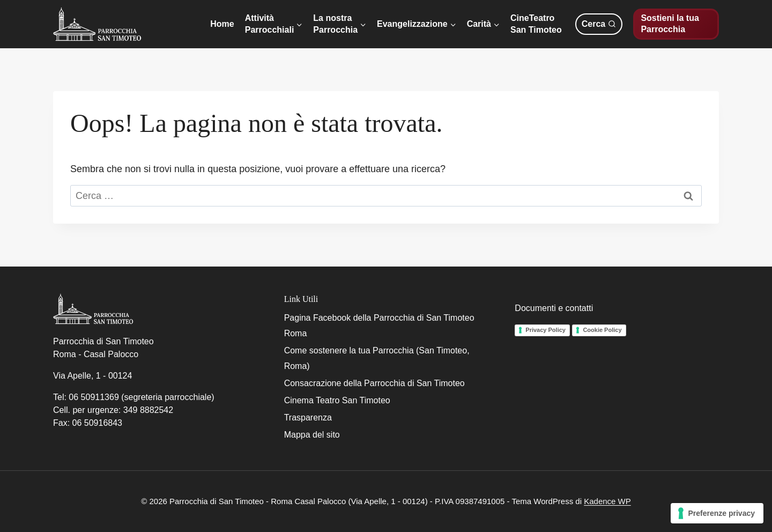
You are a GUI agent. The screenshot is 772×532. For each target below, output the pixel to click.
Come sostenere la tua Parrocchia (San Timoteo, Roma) (377, 358)
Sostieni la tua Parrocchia (670, 24)
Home (222, 24)
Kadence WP (607, 501)
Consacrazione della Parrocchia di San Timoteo (374, 383)
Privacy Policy (545, 330)
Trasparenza (308, 418)
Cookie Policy (602, 330)
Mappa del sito (312, 435)
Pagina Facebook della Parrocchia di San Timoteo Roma (379, 326)
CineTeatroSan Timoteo (536, 24)
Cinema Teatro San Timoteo (337, 400)
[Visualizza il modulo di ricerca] (599, 24)
